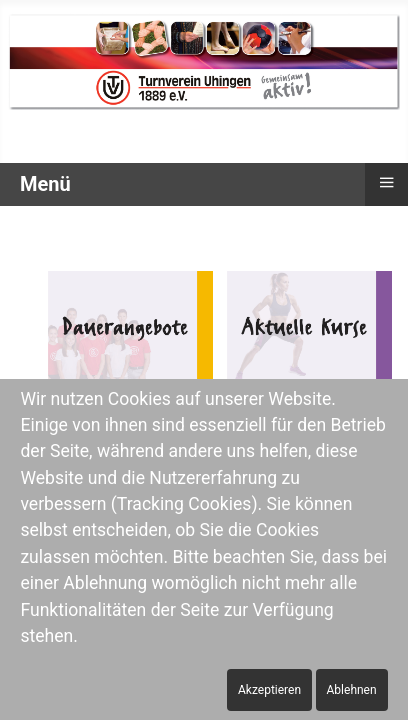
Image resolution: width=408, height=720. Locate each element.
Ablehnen (352, 690)
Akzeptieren (269, 690)
